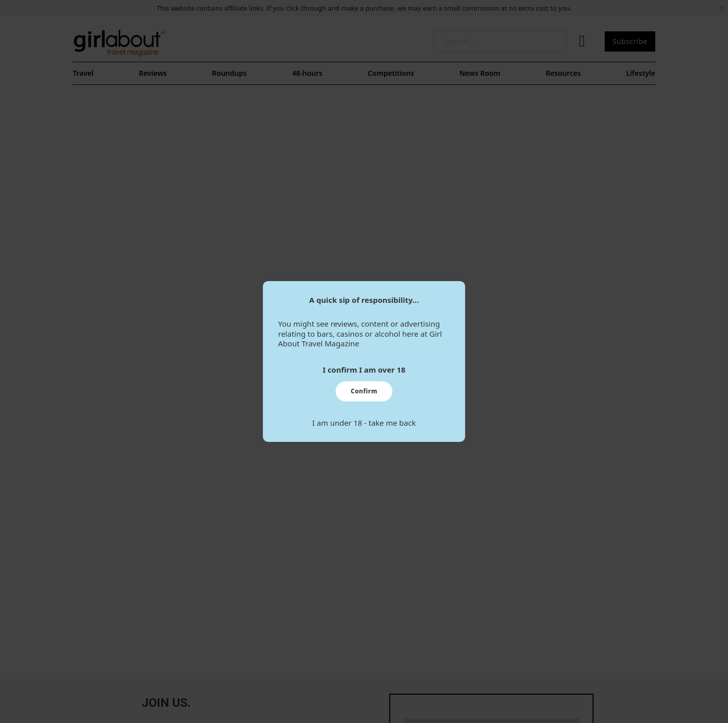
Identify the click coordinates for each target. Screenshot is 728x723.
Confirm (364, 391)
